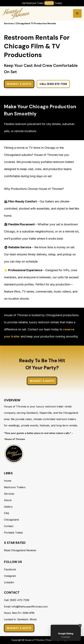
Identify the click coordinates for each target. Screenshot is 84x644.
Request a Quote (19, 628)
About (8, 500)
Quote (49, 3)
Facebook (10, 569)
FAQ (7, 513)
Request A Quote (19, 84)
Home (8, 481)
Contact (9, 526)
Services (9, 494)
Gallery (8, 507)
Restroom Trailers (15, 487)
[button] (77, 13)
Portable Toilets (13, 533)
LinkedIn (9, 582)
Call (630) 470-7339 (53, 84)
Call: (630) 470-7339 (17, 600)
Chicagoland (11, 520)
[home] (16, 13)
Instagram (10, 576)
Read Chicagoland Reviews (20, 550)
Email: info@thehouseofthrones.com (26, 607)
